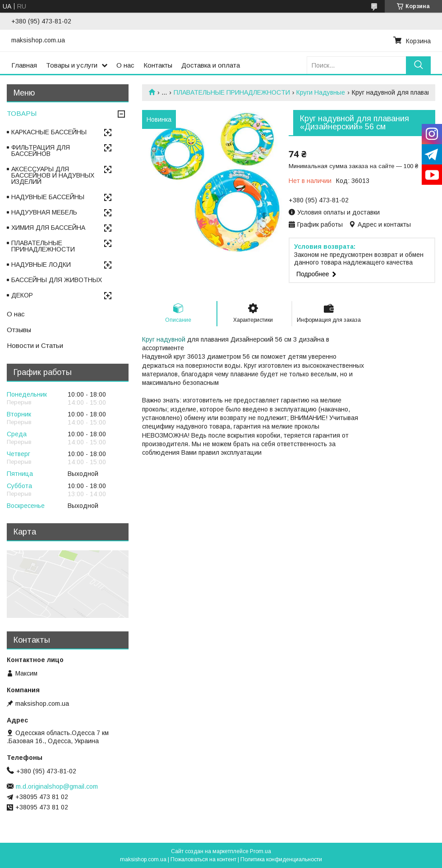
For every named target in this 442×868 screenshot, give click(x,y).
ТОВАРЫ (22, 113)
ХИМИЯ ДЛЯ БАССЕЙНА (48, 228)
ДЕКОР (22, 295)
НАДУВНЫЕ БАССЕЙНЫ (48, 197)
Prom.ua (260, 851)
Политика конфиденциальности (281, 859)
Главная (24, 65)
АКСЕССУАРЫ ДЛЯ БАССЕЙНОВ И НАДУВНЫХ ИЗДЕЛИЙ (53, 175)
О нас (125, 65)
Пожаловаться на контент (203, 859)
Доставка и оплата (211, 65)
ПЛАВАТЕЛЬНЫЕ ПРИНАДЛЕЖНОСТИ (232, 92)
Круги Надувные (321, 92)
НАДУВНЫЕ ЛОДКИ (41, 265)
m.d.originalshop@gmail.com (57, 786)
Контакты (158, 65)
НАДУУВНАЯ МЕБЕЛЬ (44, 212)
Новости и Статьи (35, 345)
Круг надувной (164, 339)
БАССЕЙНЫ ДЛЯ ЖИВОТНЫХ (57, 280)
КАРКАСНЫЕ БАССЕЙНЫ (49, 132)
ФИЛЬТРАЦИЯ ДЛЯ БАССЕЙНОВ (41, 151)
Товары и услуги (72, 65)
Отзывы (19, 330)
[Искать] (418, 65)
